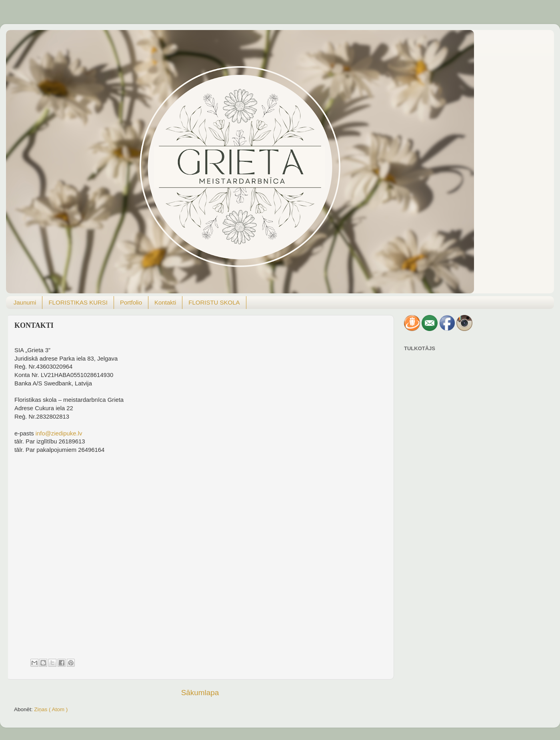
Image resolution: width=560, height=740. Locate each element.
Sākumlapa (200, 693)
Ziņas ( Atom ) (51, 709)
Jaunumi (25, 302)
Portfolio (131, 302)
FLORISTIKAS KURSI (78, 302)
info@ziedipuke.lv (59, 433)
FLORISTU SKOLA (214, 302)
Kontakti (165, 302)
